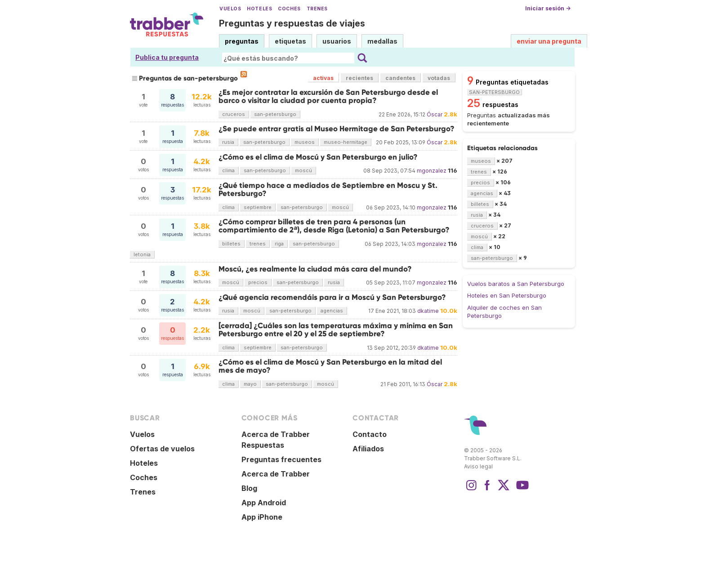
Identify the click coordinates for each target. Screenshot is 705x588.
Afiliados (368, 449)
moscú (303, 170)
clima (228, 170)
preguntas (242, 41)
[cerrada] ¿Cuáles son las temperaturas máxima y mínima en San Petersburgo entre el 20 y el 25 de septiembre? (336, 330)
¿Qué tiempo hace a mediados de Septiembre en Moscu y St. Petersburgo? (328, 189)
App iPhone (262, 517)
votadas (439, 78)
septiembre (258, 207)
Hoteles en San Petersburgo (507, 295)
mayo (250, 384)
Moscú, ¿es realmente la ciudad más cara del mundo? (315, 269)
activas (323, 78)
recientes (359, 78)
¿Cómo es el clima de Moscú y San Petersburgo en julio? (318, 157)
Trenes (317, 9)
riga (279, 244)
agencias (332, 311)
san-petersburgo (275, 114)
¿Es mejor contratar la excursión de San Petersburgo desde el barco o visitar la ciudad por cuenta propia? (328, 96)
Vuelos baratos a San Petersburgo (516, 284)
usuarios (337, 41)
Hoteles (259, 9)
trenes (258, 244)
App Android (264, 503)
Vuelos (230, 9)
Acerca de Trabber (276, 474)
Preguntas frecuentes (281, 459)
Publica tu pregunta (167, 57)
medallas (382, 41)
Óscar (435, 114)
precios (258, 282)
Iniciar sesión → (548, 8)
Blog (249, 488)
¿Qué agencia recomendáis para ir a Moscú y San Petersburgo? (332, 297)
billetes (231, 244)
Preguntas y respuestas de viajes (292, 23)
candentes (400, 78)
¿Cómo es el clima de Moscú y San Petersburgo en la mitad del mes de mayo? (330, 366)
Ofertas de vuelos (162, 449)
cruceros (234, 114)
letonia (142, 254)
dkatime (428, 311)
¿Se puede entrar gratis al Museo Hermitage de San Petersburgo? (337, 129)
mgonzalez (432, 171)
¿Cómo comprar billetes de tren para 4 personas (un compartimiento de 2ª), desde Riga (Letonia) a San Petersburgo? (334, 226)
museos (305, 142)
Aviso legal (478, 466)
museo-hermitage (346, 142)
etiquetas (290, 41)
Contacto (370, 434)
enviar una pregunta (549, 41)
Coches (289, 9)
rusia (228, 142)
